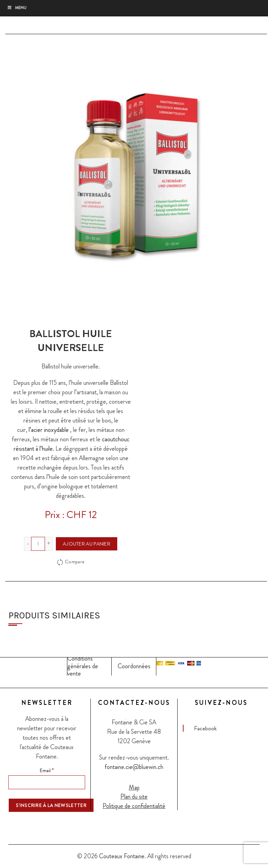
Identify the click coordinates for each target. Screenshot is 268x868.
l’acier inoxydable (49, 430)
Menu (17, 8)
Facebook (205, 728)
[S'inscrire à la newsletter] (51, 805)
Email (47, 770)
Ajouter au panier (87, 544)
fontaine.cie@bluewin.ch (134, 767)
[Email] (47, 782)
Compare (75, 562)
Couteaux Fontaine (122, 856)
